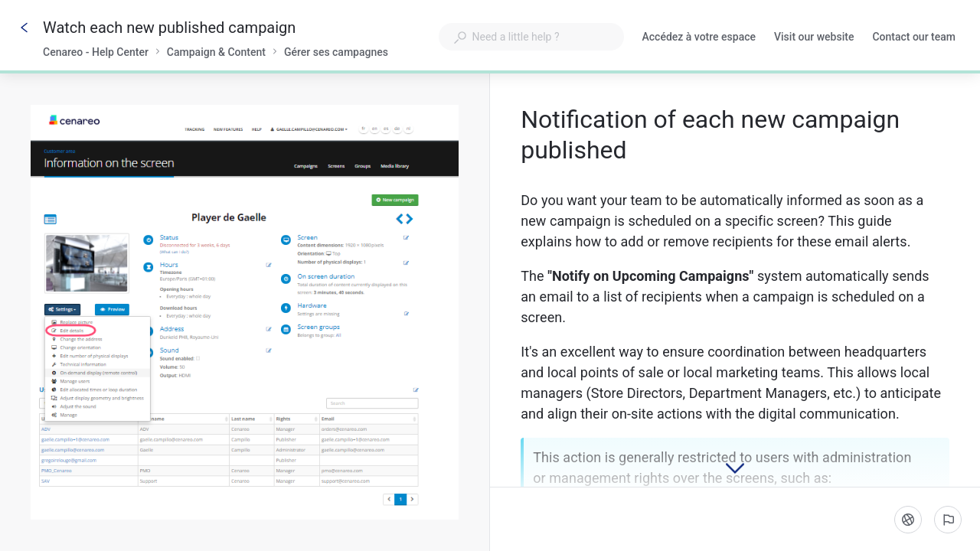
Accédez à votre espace (699, 38)
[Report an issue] (948, 520)
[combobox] (531, 37)
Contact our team (914, 38)
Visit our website (814, 38)
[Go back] (24, 28)
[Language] (908, 520)
